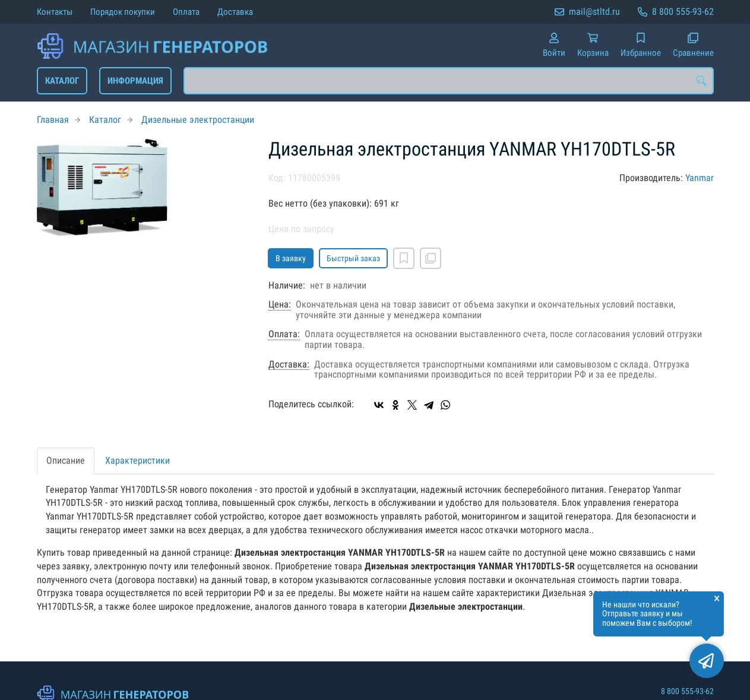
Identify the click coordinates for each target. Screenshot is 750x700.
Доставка (235, 12)
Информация (135, 81)
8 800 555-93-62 (683, 12)
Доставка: (289, 365)
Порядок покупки (123, 12)
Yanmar (700, 178)
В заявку (291, 258)
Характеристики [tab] (137, 460)
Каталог (62, 81)
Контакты (55, 12)
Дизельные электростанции (198, 120)
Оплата (186, 12)
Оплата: (284, 334)
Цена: (280, 305)
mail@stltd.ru (594, 12)
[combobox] (449, 81)
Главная (53, 120)
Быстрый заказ (353, 258)
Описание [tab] (66, 460)
